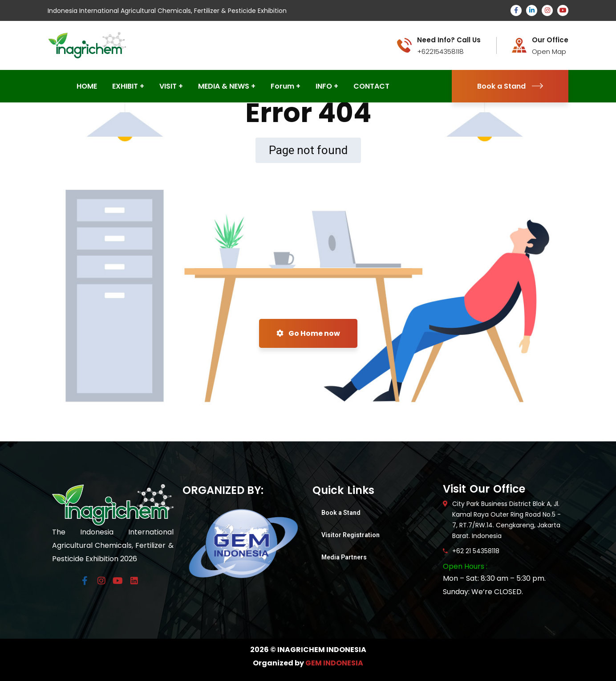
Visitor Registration (351, 535)
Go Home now (308, 333)
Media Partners (344, 557)
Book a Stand (510, 86)
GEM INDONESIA (334, 663)
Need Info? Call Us (449, 40)
